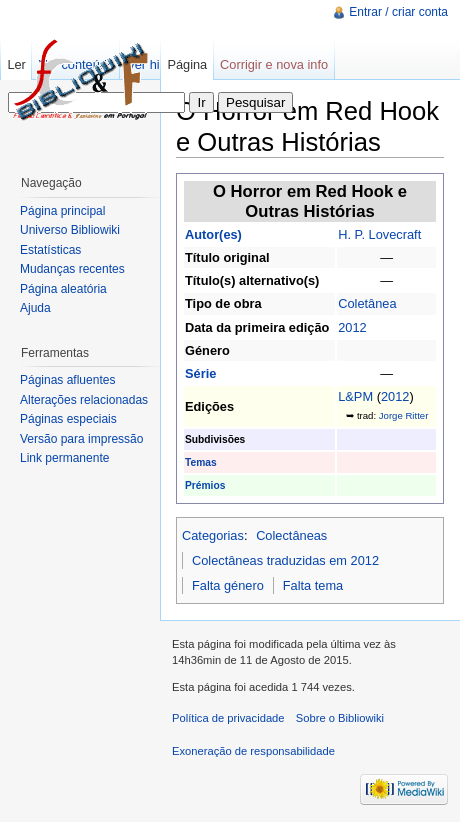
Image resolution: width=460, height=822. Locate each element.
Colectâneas (291, 535)
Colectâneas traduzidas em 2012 (285, 560)
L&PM (355, 396)
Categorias (213, 535)
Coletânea (367, 303)
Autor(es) (213, 234)
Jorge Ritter (404, 415)
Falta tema (313, 585)
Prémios (205, 485)
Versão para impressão (81, 439)
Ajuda (35, 308)
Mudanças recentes (72, 269)
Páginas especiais (68, 419)
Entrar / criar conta (398, 12)
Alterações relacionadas (84, 400)
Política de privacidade (228, 718)
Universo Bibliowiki (70, 230)
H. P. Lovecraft (379, 234)
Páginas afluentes (67, 380)
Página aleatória (63, 289)
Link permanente (64, 458)
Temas (201, 462)
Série (200, 373)
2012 (352, 327)
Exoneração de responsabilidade (253, 751)
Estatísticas (50, 250)
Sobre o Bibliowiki (340, 718)
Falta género (228, 585)
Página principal (62, 211)
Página (187, 64)
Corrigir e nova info (274, 64)
